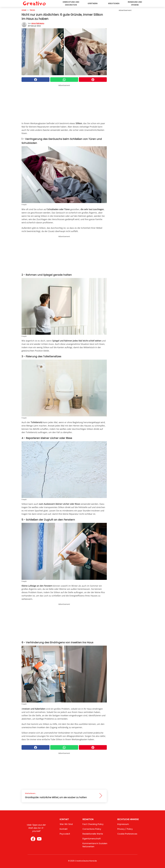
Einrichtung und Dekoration (71, 3)
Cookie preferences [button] (127, 834)
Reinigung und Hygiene (135, 3)
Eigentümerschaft (92, 839)
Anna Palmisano (38, 23)
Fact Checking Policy (93, 824)
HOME (24, 10)
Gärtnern (93, 3)
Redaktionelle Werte (93, 834)
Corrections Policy (92, 829)
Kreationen (114, 3)
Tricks (32, 10)
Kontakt (64, 829)
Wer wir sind (66, 824)
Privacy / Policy (125, 829)
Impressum (123, 824)
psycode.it (65, 834)
